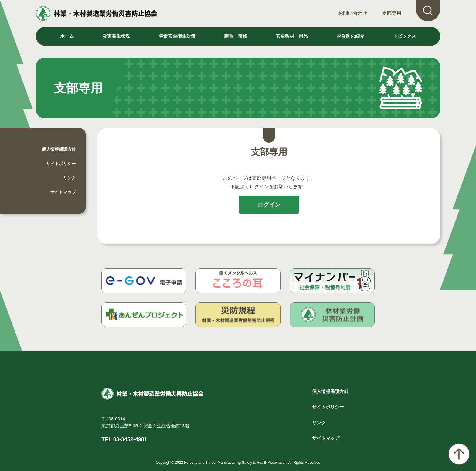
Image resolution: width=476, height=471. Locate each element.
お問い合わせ (353, 13)
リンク (70, 178)
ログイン (269, 205)
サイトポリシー (61, 164)
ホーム (67, 36)
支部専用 (392, 13)
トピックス (405, 36)
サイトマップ (63, 192)
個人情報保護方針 (59, 149)
